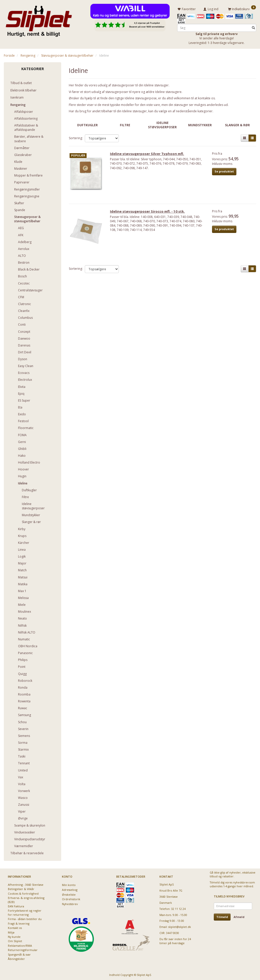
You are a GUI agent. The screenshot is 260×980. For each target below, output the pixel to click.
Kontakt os (15, 927)
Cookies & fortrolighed (23, 893)
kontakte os (206, 97)
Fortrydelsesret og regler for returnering (25, 912)
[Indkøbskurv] (242, 8)
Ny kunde (14, 936)
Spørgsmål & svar (19, 954)
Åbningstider (16, 958)
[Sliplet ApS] (39, 20)
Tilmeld (222, 916)
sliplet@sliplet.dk (180, 926)
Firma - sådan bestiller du (25, 918)
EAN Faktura (16, 905)
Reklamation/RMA (20, 945)
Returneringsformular (23, 949)
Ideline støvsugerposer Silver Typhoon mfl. (149, 154)
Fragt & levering (19, 923)
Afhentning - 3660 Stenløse (26, 884)
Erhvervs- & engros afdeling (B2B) (26, 899)
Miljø (11, 932)
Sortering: (76, 137)
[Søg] (253, 27)
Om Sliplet (15, 940)
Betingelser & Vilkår (21, 888)
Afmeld (239, 916)
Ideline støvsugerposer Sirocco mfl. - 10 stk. (149, 213)
